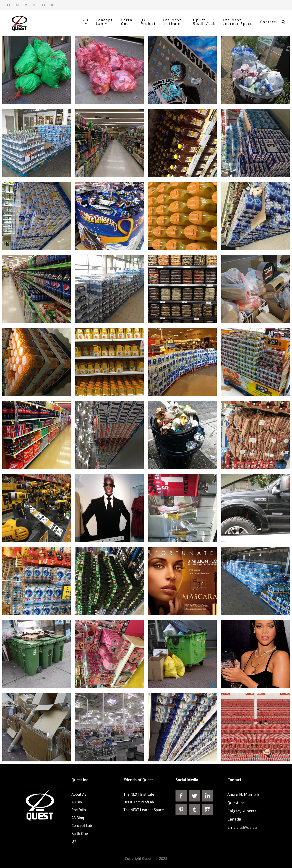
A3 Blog (78, 818)
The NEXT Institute (139, 794)
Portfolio (79, 810)
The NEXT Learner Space (144, 810)
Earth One (80, 833)
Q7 (74, 841)
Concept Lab (82, 825)
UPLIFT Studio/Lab (139, 802)
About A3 (79, 794)
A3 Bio (77, 802)
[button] (283, 22)
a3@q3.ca (249, 827)
